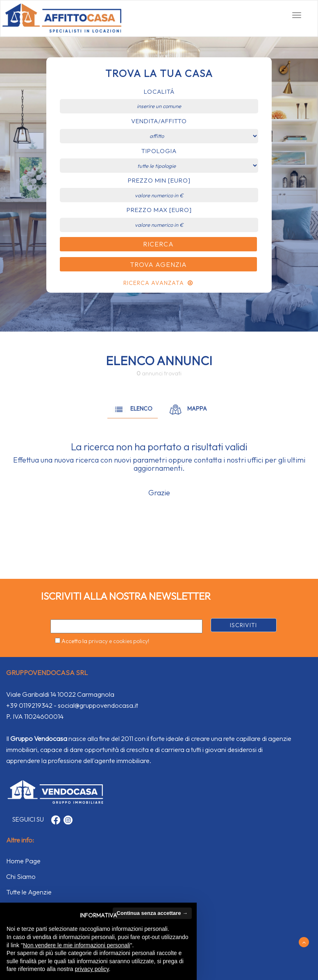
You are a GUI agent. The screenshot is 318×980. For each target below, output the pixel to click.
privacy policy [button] (92, 969)
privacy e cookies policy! (119, 641)
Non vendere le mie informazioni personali (76, 945)
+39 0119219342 (29, 705)
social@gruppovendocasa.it (98, 705)
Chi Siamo (21, 876)
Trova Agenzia (158, 264)
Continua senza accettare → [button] (152, 913)
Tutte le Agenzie (29, 892)
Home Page (23, 861)
